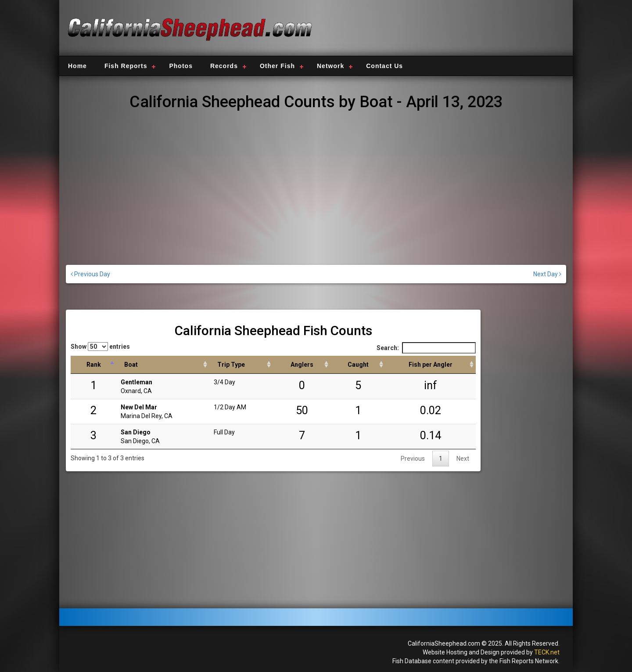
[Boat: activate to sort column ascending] (163, 365)
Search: (426, 348)
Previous (413, 459)
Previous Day (90, 274)
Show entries (100, 347)
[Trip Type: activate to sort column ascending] (241, 365)
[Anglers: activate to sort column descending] (302, 365)
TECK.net (547, 652)
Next (463, 459)
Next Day (547, 274)
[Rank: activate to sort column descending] (93, 365)
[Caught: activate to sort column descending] (358, 365)
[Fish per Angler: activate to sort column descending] (431, 365)
